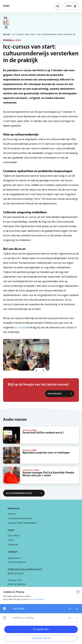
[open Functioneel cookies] (77, 609)
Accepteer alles (41, 629)
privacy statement (36, 599)
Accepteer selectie (41, 638)
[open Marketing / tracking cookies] (77, 618)
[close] (78, 592)
